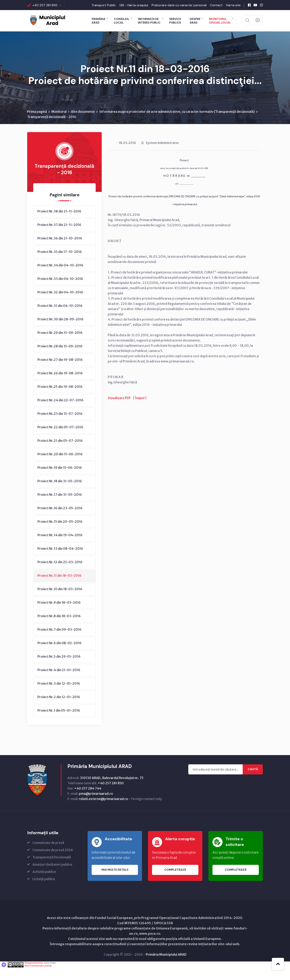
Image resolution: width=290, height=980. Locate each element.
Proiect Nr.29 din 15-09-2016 (60, 345)
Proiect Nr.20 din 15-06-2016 (60, 466)
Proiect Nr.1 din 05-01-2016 (59, 723)
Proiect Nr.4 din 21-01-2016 (59, 682)
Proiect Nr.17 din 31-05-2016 (60, 507)
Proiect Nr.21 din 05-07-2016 (60, 453)
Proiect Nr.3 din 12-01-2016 (59, 696)
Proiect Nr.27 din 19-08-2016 (60, 372)
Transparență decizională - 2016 (52, 129)
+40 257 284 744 (88, 801)
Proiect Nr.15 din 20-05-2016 (60, 534)
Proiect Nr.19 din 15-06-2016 (60, 480)
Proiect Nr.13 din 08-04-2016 (60, 561)
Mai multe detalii (115, 882)
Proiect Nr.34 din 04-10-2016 (60, 277)
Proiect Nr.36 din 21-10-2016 (60, 250)
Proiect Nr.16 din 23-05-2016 (60, 520)
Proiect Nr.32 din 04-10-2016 (60, 304)
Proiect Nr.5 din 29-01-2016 (59, 669)
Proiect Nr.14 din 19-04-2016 (60, 547)
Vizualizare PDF (119, 410)
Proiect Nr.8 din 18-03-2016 (59, 628)
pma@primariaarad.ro (96, 806)
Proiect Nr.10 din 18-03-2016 (60, 601)
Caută (253, 782)
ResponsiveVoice (34, 975)
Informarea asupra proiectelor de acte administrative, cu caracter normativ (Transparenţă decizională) (177, 124)
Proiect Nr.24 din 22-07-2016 (60, 412)
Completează (175, 882)
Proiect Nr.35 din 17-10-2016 (60, 264)
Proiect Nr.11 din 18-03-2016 (59, 588)
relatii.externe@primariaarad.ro (104, 811)
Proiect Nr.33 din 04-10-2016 (60, 291)
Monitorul (59, 124)
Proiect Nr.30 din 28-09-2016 (60, 331)
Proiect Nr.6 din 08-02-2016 (59, 655)
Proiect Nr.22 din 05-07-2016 (60, 439)
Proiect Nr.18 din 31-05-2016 (60, 493)
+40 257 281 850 (45, 5)
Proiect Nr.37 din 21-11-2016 (59, 237)
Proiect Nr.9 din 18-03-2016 (59, 615)
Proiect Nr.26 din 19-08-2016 (60, 385)
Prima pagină (37, 124)
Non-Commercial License (38, 978)
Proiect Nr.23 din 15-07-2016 (60, 426)
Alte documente (83, 124)
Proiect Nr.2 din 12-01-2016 (59, 709)
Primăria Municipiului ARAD (166, 967)
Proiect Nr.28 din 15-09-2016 (60, 358)
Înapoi (140, 410)
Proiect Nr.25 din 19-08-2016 (60, 399)
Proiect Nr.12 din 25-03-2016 (60, 574)
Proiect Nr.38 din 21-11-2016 (59, 224)
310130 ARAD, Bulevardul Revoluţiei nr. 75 (112, 790)
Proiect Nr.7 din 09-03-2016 (59, 642)
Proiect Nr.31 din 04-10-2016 (60, 318)
